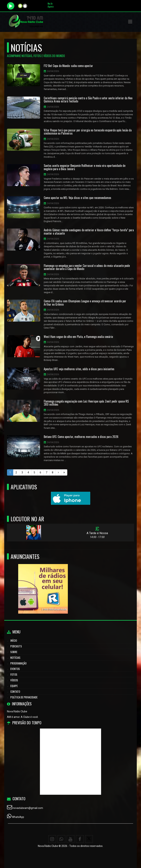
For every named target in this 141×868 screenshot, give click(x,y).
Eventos (15, 669)
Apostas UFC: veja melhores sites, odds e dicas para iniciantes (79, 369)
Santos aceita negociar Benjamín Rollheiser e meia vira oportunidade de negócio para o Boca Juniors (85, 167)
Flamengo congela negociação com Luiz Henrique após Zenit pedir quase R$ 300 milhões (86, 403)
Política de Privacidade (24, 697)
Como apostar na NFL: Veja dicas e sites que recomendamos (77, 198)
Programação (18, 663)
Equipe (14, 686)
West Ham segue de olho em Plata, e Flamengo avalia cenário (78, 337)
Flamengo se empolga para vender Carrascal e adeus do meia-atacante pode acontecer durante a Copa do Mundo (87, 267)
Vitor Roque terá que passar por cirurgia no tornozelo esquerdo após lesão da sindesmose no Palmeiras (88, 132)
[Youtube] (71, 839)
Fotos (14, 674)
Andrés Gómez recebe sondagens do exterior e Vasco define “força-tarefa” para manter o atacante (89, 232)
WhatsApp (18, 817)
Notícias (15, 657)
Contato (15, 691)
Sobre (14, 652)
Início (14, 640)
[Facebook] (80, 839)
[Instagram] (52, 839)
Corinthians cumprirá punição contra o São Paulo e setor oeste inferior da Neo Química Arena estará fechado (88, 100)
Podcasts (16, 646)
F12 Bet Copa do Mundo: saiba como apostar (68, 66)
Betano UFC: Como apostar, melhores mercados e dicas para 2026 (81, 437)
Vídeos (14, 680)
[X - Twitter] (89, 839)
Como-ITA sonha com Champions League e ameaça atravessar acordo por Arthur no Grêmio (85, 303)
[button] (130, 22)
